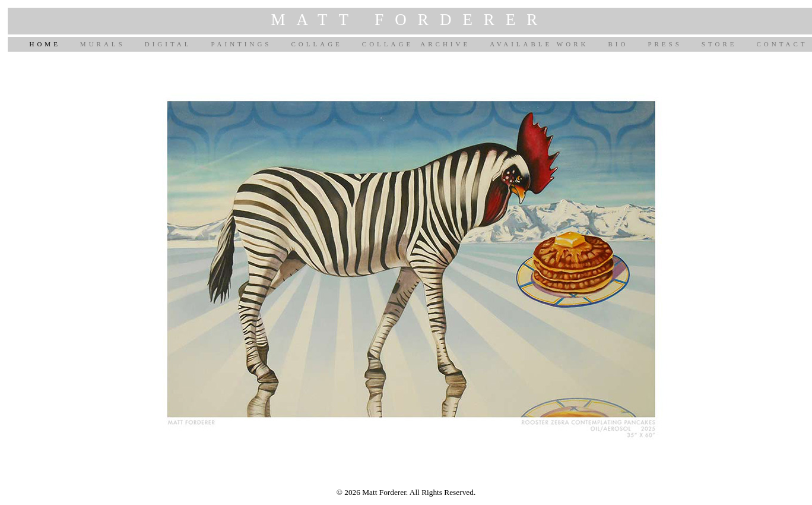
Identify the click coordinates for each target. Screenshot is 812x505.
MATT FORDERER (410, 20)
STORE (719, 44)
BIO (618, 44)
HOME (45, 44)
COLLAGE (316, 44)
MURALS (103, 44)
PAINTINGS (241, 44)
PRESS (664, 44)
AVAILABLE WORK (539, 44)
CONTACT (782, 44)
